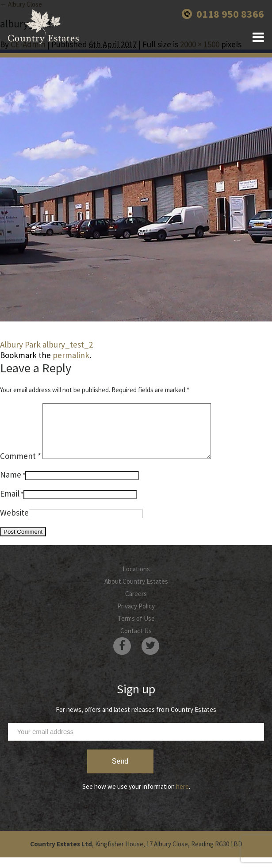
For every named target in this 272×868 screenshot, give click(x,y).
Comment (21, 467)
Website (14, 523)
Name (11, 485)
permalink (71, 355)
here (182, 797)
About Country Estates (136, 592)
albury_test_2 (68, 344)
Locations (136, 579)
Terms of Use (136, 629)
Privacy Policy (136, 617)
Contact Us (136, 641)
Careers (136, 604)
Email (10, 504)
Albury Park (20, 344)
